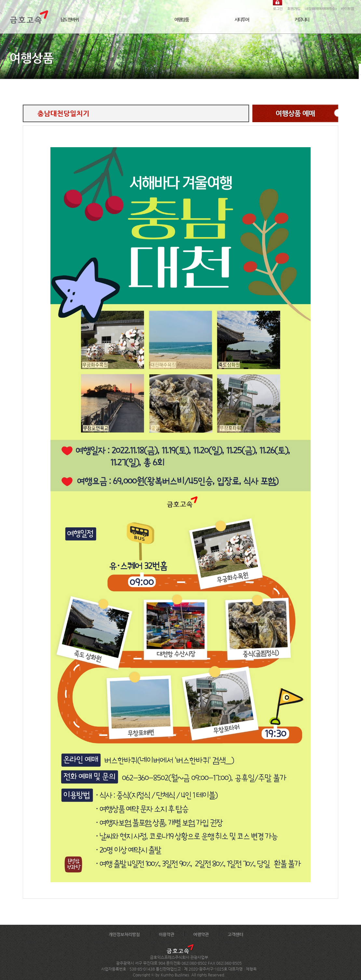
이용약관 (167, 934)
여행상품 (181, 19)
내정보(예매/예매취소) (321, 8)
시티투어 (242, 19)
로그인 (278, 8)
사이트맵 (347, 8)
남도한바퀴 (69, 19)
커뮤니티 (302, 19)
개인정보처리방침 (124, 934)
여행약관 (201, 934)
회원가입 (294, 8)
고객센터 (235, 934)
